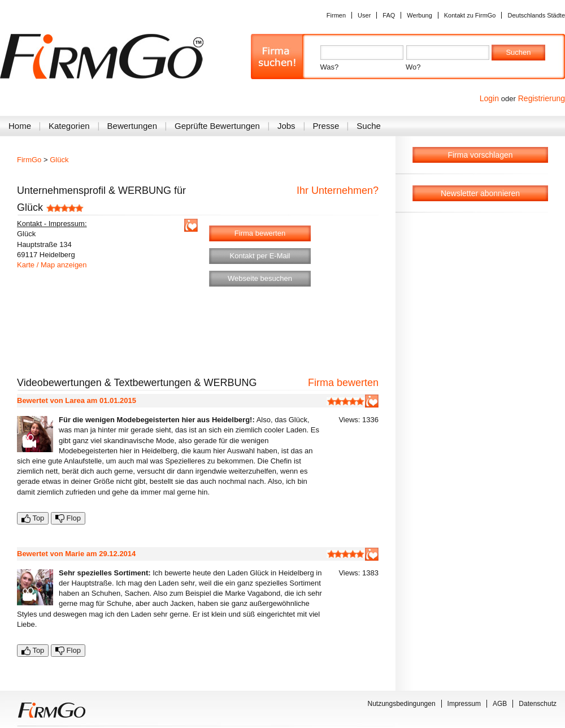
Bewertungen (132, 126)
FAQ (389, 15)
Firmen (336, 15)
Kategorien (69, 126)
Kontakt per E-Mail (260, 256)
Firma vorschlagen (480, 155)
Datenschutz (538, 704)
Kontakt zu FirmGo (470, 15)
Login (489, 98)
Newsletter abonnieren (480, 193)
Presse (326, 126)
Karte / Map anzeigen (52, 265)
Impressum (464, 704)
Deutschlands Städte (536, 15)
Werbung (419, 15)
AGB (500, 704)
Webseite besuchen (260, 278)
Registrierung (542, 98)
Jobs (286, 126)
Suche (369, 126)
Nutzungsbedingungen (402, 704)
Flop (68, 518)
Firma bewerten (260, 233)
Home (20, 126)
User (364, 15)
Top (33, 518)
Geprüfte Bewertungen (217, 126)
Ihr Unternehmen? (338, 190)
